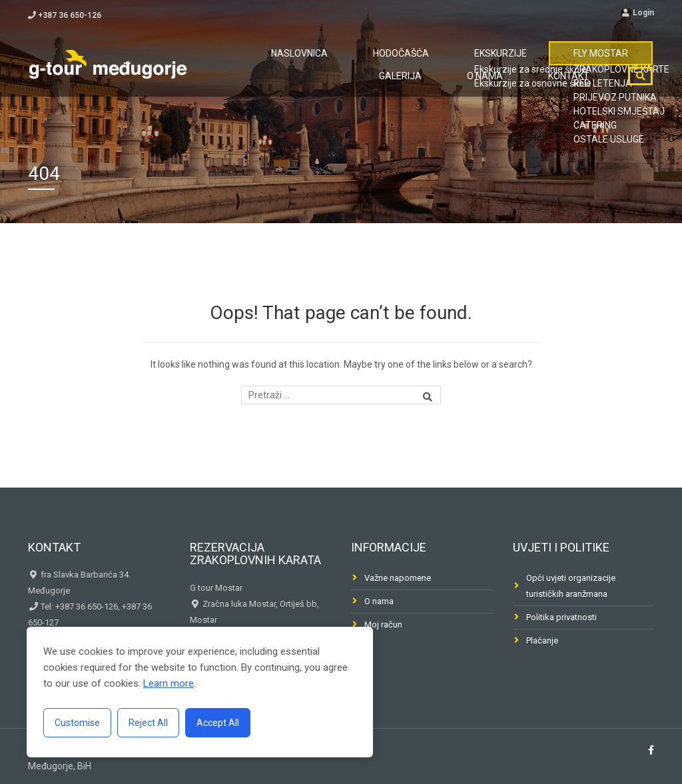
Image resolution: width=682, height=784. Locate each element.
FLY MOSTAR (481, 62)
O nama (622, 62)
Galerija (557, 62)
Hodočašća (318, 62)
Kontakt (577, 102)
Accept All (218, 723)
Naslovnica (235, 62)
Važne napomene (398, 578)
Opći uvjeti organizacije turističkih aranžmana (571, 586)
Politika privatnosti (561, 617)
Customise (77, 723)
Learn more (169, 683)
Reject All (148, 723)
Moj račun (383, 624)
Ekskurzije (399, 62)
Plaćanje (542, 640)
